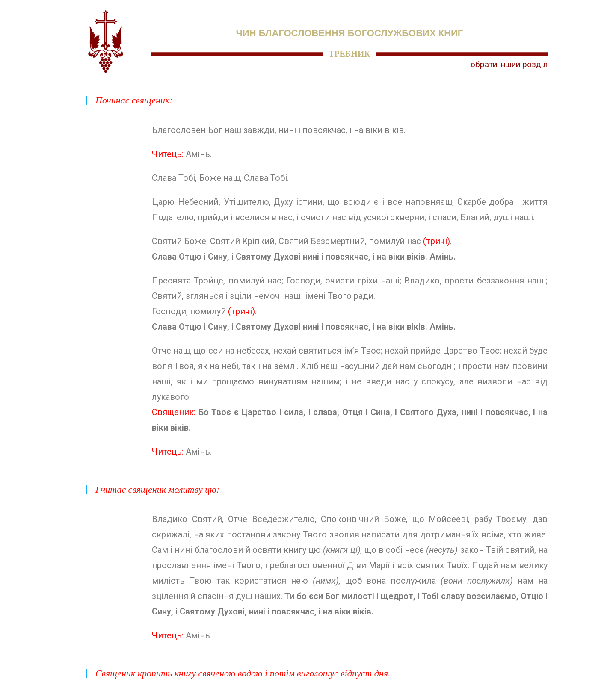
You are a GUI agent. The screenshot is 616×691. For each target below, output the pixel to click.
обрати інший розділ (509, 64)
